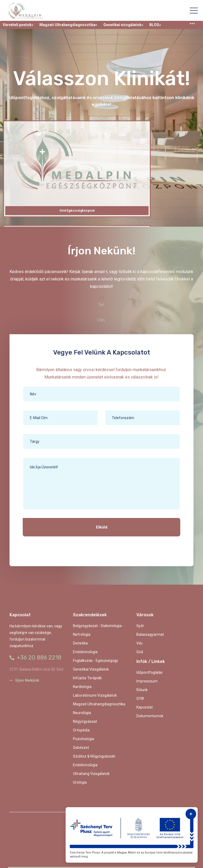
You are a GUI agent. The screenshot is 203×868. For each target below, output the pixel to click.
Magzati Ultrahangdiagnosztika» (68, 25)
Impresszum (147, 681)
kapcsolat (145, 707)
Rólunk (142, 690)
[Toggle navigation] (194, 11)
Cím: (101, 320)
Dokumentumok (150, 716)
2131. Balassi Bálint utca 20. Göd (36, 669)
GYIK (140, 699)
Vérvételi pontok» (18, 25)
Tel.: (102, 305)
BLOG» (155, 25)
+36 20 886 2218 (35, 658)
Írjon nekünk (24, 680)
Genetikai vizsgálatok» (123, 25)
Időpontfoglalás (149, 672)
